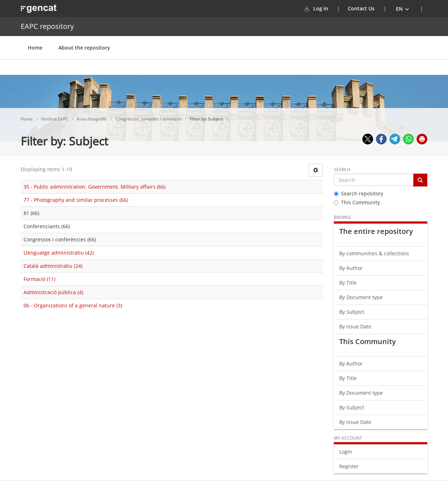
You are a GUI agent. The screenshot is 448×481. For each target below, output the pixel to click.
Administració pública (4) (53, 292)
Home (35, 48)
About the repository (84, 48)
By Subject (352, 312)
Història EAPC (55, 119)
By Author (351, 268)
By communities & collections (374, 253)
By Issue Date (355, 326)
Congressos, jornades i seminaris (149, 119)
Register (349, 466)
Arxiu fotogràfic (93, 119)
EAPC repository (47, 26)
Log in (325, 8)
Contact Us (361, 8)
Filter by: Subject (207, 119)
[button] (403, 9)
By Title (348, 283)
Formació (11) (39, 279)
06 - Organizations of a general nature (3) (73, 305)
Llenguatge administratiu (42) (59, 253)
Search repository (358, 193)
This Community (357, 202)
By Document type (361, 297)
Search (342, 170)
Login (346, 452)
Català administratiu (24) (53, 266)
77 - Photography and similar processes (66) (76, 200)
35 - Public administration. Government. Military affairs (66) (95, 187)
